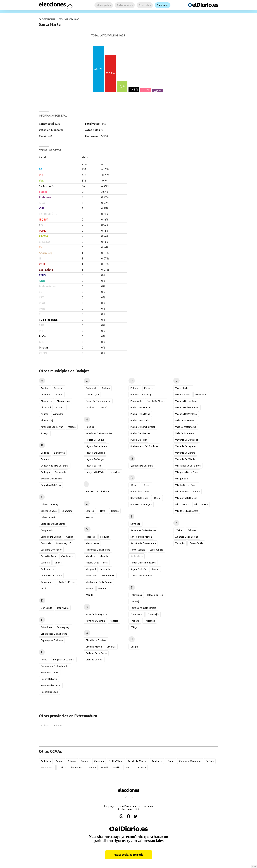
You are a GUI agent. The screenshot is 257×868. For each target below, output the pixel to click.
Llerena (115, 511)
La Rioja (92, 768)
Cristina (45, 589)
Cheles (58, 563)
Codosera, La (47, 569)
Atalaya (72, 427)
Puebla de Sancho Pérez (143, 427)
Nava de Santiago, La (97, 614)
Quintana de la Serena (142, 466)
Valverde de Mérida (185, 459)
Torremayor (137, 614)
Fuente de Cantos (50, 673)
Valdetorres (201, 395)
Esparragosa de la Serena (54, 634)
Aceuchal (59, 388)
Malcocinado (92, 543)
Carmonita (46, 543)
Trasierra (135, 621)
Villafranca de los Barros (188, 466)
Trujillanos (150, 621)
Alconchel (46, 408)
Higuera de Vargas (95, 459)
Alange (59, 395)
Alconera (60, 408)
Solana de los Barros (141, 576)
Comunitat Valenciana (190, 761)
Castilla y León (116, 761)
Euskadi (210, 761)
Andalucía (46, 761)
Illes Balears (77, 768)
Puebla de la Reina (140, 414)
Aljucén (45, 414)
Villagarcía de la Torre (187, 472)
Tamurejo (135, 601)
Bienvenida (60, 472)
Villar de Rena (182, 504)
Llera (103, 511)
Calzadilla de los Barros (53, 524)
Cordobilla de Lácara (51, 576)
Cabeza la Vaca (49, 511)
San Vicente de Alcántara (143, 543)
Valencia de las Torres (187, 401)
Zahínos (192, 530)
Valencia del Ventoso (186, 414)
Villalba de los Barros (186, 485)
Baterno (45, 459)
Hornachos (115, 472)
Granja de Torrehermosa (98, 401)
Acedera (45, 388)
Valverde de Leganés (186, 446)
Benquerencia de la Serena (55, 466)
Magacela (91, 537)
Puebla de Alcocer (156, 401)
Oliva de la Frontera (96, 640)
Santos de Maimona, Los (143, 563)
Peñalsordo (136, 401)
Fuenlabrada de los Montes (55, 666)
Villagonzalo (182, 479)
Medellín (104, 556)
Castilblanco (67, 556)
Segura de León (138, 569)
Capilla (70, 537)
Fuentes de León (49, 692)
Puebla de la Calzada (141, 408)
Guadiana (90, 408)
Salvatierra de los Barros (143, 530)
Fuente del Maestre (51, 685)
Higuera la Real (94, 466)
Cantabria (99, 761)
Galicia (62, 768)
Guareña (104, 408)
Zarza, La (180, 543)
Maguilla (105, 537)
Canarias (85, 761)
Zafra (179, 530)
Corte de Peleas (67, 582)
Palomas (135, 388)
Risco (157, 498)
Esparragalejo (64, 627)
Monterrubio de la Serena (99, 582)
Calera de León (48, 517)
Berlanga (45, 472)
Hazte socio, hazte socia (129, 855)
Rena (147, 485)
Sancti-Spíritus (138, 550)
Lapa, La (90, 511)
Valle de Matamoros (186, 427)
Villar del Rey (201, 504)
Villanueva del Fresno (186, 498)
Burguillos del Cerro (51, 485)
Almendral (58, 414)
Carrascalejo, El (64, 543)
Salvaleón (135, 524)
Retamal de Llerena (140, 492)
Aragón (59, 761)
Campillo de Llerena (51, 537)
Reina (134, 485)
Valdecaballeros (183, 388)
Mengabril (91, 569)
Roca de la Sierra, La (141, 504)
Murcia (129, 768)
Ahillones (46, 395)
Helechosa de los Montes (99, 433)
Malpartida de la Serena (98, 550)
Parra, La (149, 388)
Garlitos (106, 388)
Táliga (134, 627)
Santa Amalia (156, 550)
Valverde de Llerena (185, 453)
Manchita (90, 556)
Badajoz (45, 453)
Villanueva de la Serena (187, 492)
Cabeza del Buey (49, 504)
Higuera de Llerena (95, 453)
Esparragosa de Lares (52, 640)
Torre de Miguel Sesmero (143, 608)
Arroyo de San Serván (52, 427)
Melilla (117, 768)
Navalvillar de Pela (95, 621)
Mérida (90, 595)
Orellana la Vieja (94, 660)
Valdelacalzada (183, 395)
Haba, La (90, 427)
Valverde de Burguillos (187, 440)
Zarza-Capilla (196, 543)
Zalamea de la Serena (187, 537)
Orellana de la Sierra (96, 653)
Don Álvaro (63, 608)
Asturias (72, 761)
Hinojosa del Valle (95, 472)
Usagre (134, 647)
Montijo (90, 589)
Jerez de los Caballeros (97, 492)
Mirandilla (105, 569)
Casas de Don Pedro (51, 550)
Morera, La (104, 589)
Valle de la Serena (185, 420)
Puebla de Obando (140, 420)
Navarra (142, 768)
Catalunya (157, 761)
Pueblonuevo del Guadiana (144, 446)
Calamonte (67, 511)
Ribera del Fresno (139, 498)
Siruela (155, 569)
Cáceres (58, 726)
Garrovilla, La (92, 395)
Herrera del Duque (95, 440)
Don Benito (47, 608)
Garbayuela (91, 388)
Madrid (104, 768)
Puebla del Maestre (140, 433)
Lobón (89, 517)
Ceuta (171, 761)
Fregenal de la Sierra (64, 660)
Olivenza (111, 647)
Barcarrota (59, 453)
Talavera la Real (155, 595)
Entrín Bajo (46, 627)
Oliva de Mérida (94, 647)
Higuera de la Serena (97, 446)
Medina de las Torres (97, 563)
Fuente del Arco (49, 679)
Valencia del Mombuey (187, 408)
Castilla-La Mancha (138, 761)
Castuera (45, 563)
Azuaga (45, 433)
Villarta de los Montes (187, 511)
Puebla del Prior (139, 440)
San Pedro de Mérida (141, 537)
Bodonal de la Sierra (51, 479)
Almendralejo (48, 420)
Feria (45, 660)
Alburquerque (64, 401)
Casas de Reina (49, 556)
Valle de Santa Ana (185, 433)
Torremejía (153, 614)
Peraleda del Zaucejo (141, 395)
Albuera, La (46, 401)
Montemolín (108, 576)
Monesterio (91, 576)
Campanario (47, 530)
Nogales (114, 621)
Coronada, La (47, 582)
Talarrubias (136, 595)
